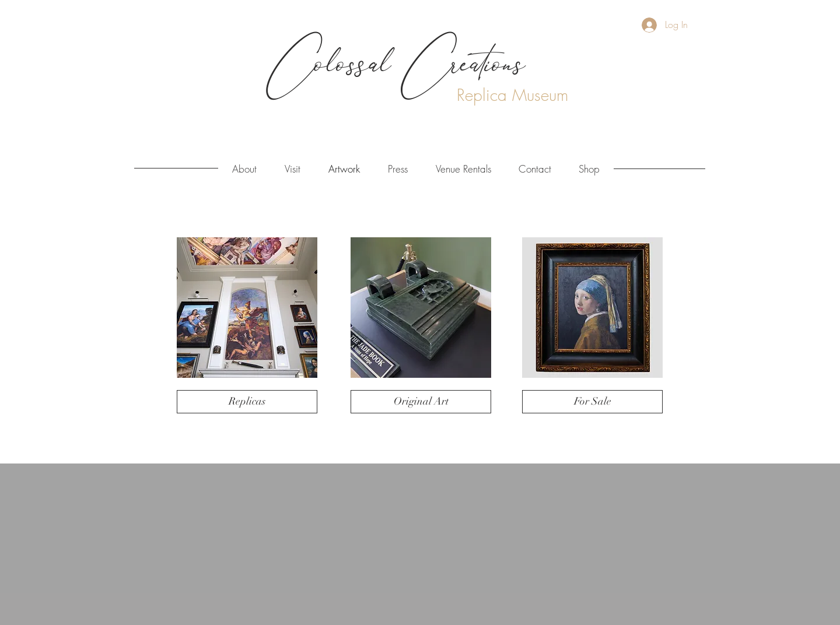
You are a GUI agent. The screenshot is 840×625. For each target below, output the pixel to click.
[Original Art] (421, 402)
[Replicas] (247, 402)
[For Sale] (592, 402)
